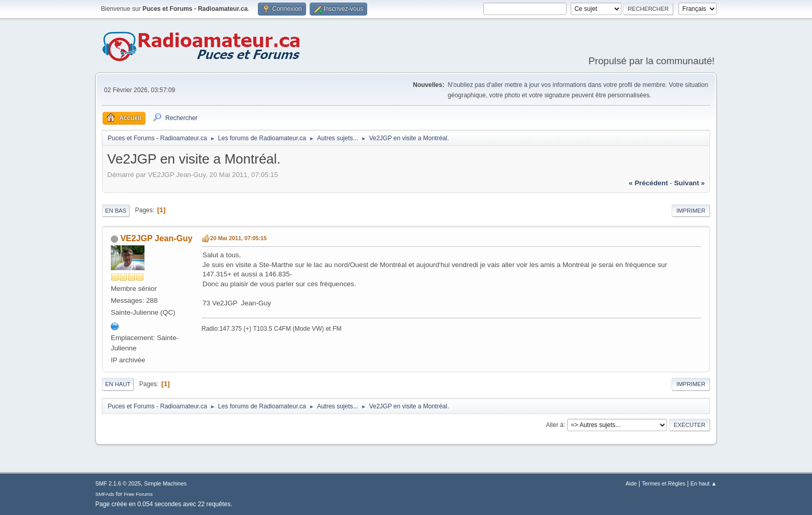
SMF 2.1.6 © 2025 (118, 483)
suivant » (690, 183)
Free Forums (138, 494)
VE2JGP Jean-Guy (156, 238)
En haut (118, 384)
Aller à (555, 424)
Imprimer (691, 211)
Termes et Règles (663, 483)
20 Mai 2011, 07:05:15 (238, 238)
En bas (116, 211)
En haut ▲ (704, 483)
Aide (631, 483)
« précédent (648, 183)
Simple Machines (165, 483)
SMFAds (105, 494)
